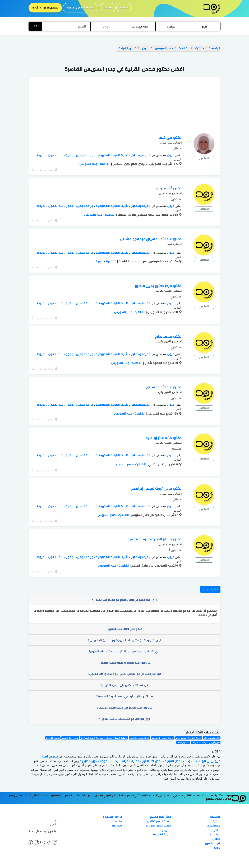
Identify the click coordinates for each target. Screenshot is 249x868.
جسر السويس (88, 164)
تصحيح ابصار (183, 722)
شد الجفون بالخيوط (50, 155)
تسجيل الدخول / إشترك (45, 8)
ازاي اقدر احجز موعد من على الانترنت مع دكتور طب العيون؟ (124, 631)
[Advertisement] (124, 101)
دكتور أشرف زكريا (168, 186)
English (124, 8)
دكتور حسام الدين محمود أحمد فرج (155, 521)
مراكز (217, 810)
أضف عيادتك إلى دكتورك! (80, 8)
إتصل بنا (117, 806)
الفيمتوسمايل (140, 155)
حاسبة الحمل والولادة (158, 806)
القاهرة (105, 164)
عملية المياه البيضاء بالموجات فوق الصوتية (104, 718)
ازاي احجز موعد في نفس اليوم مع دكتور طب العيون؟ (125, 580)
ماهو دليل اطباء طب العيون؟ (124, 609)
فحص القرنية (53, 718)
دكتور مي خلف (170, 137)
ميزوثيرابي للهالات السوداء (206, 722)
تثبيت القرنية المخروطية (112, 155)
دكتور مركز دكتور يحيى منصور (158, 279)
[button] (204, 26)
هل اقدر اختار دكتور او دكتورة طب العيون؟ (124, 643)
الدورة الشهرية (162, 814)
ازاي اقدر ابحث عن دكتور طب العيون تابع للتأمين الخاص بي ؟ (124, 620)
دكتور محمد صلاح (168, 327)
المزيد (178, 160)
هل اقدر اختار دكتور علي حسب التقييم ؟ (124, 665)
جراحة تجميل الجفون (79, 155)
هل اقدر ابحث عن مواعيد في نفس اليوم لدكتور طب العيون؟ (125, 654)
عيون (170, 155)
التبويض (166, 810)
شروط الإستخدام (112, 797)
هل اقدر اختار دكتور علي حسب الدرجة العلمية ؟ (124, 676)
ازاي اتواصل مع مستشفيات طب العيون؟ (125, 699)
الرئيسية (215, 797)
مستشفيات (213, 806)
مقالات (108, 8)
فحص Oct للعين (70, 718)
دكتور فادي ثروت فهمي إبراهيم (156, 473)
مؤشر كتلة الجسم (161, 797)
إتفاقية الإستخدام (46, 860)
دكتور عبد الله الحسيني (164, 376)
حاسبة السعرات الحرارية (157, 801)
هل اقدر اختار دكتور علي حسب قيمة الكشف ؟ (125, 688)
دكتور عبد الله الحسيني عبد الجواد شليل (151, 234)
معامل (216, 819)
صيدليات (215, 814)
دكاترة (217, 801)
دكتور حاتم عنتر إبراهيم (163, 424)
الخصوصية (63, 860)
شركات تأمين (213, 823)
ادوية (217, 828)
